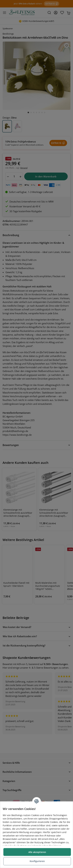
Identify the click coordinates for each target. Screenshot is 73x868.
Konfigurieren (37, 861)
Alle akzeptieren (37, 852)
